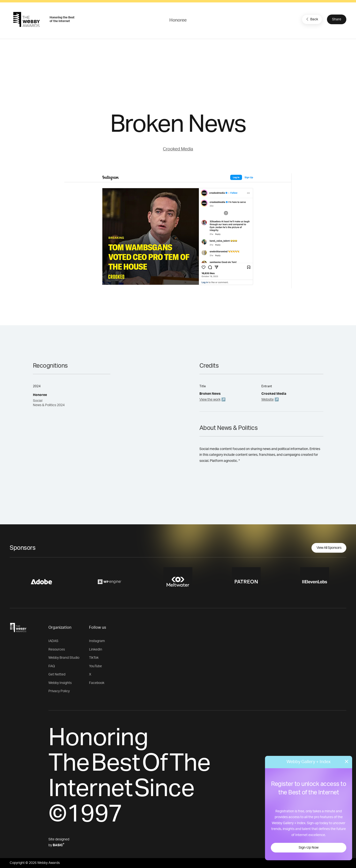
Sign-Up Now (309, 848)
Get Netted (57, 674)
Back (311, 19)
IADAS (53, 641)
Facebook (97, 683)
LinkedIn (96, 650)
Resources (57, 650)
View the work (210, 400)
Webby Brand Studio (64, 658)
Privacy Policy (59, 691)
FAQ (52, 666)
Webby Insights (60, 683)
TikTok (94, 658)
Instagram (97, 641)
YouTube (95, 666)
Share (337, 19)
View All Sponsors (329, 548)
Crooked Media (178, 149)
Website (268, 400)
